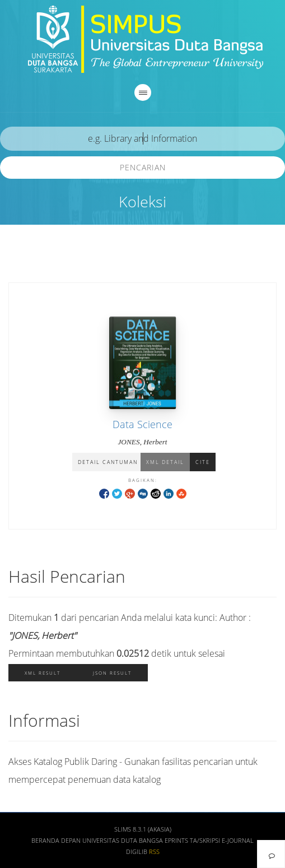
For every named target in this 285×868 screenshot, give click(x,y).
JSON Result (112, 673)
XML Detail (165, 462)
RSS (154, 852)
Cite (203, 462)
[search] (142, 139)
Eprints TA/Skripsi (192, 841)
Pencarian (143, 167)
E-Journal (238, 841)
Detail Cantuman (108, 462)
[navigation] (143, 92)
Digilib (137, 852)
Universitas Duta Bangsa (123, 841)
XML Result (43, 673)
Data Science (142, 424)
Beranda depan (56, 841)
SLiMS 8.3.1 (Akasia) (143, 829)
